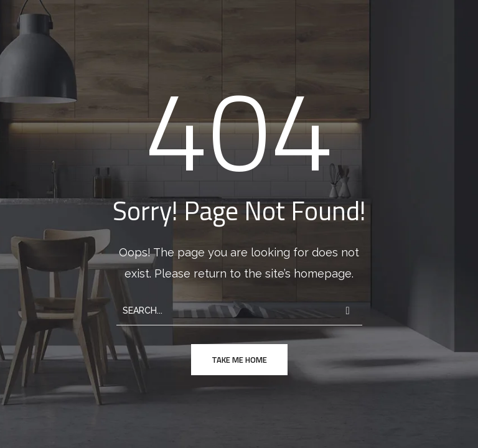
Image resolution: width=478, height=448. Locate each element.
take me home (239, 360)
